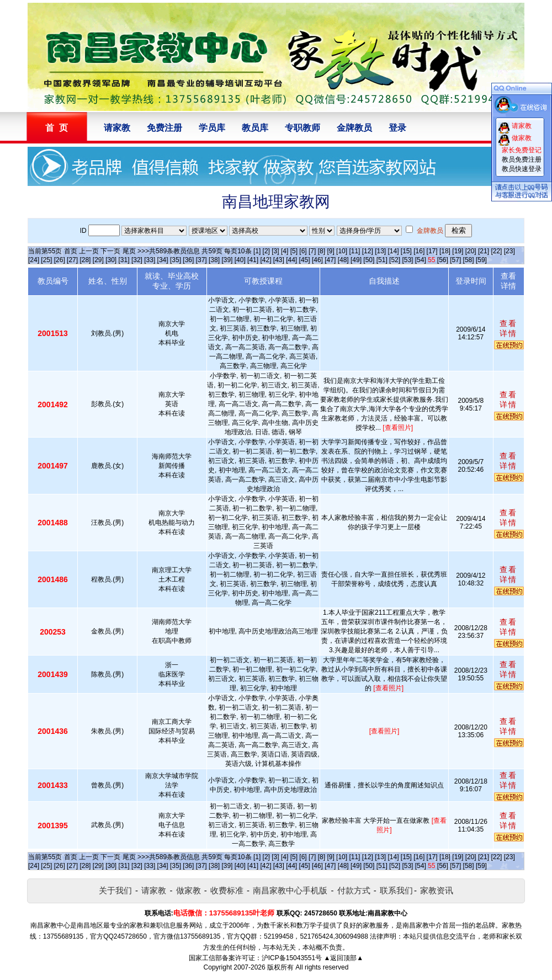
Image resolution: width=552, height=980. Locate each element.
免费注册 (164, 128)
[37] (201, 260)
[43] (279, 260)
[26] (60, 260)
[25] (46, 260)
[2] (266, 251)
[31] (124, 260)
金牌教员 (354, 128)
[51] (382, 260)
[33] (150, 260)
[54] (421, 260)
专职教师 (302, 128)
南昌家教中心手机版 (290, 890)
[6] (303, 251)
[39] (227, 260)
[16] (419, 251)
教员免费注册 (522, 159)
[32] (137, 260)
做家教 (189, 890)
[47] (330, 260)
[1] (257, 251)
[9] (330, 251)
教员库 (255, 128)
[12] (368, 251)
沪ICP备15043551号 (292, 958)
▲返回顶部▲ (343, 958)
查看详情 (508, 328)
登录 (397, 128)
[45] (305, 260)
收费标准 (227, 890)
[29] (98, 260)
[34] (163, 260)
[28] (85, 260)
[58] (469, 260)
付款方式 (354, 890)
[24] (34, 260)
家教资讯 (437, 890)
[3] (275, 251)
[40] (240, 260)
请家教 (117, 128)
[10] (342, 251)
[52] (395, 260)
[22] (496, 251)
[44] (291, 260)
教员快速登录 (522, 169)
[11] (354, 251)
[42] (266, 260)
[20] (471, 251)
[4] (285, 251)
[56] (443, 260)
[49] (356, 260)
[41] (253, 260)
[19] (458, 251)
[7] (312, 251)
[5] (294, 251)
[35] (176, 260)
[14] (394, 251)
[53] (407, 260)
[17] (432, 251)
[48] (343, 260)
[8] (322, 251)
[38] (214, 260)
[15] (406, 251)
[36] (188, 260)
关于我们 (115, 890)
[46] (317, 260)
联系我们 (396, 890)
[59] (481, 260)
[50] (369, 260)
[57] (455, 260)
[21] (484, 251)
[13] (380, 251)
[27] (72, 260)
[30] (111, 260)
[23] (509, 251)
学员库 (212, 128)
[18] (445, 251)
